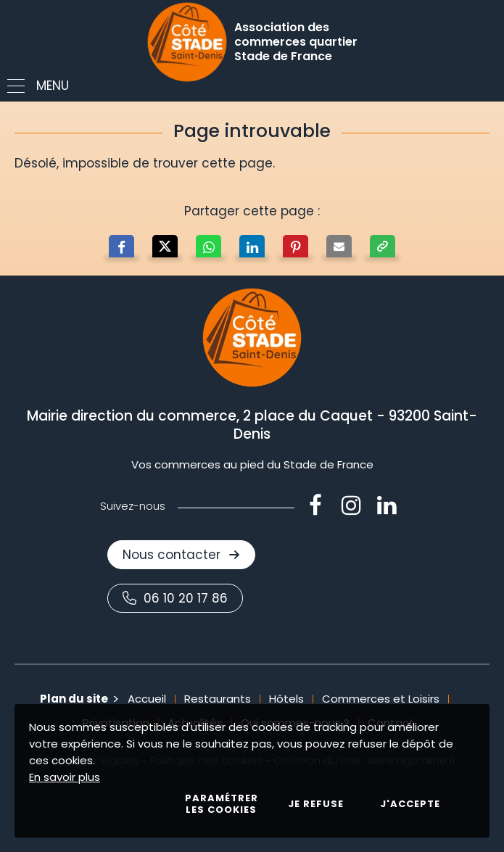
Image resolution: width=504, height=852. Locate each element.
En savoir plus (65, 777)
